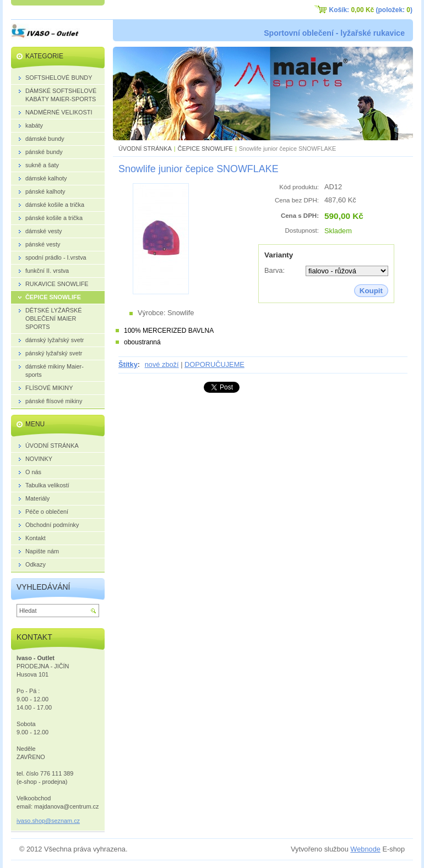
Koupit (371, 291)
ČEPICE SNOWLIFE (205, 149)
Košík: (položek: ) (371, 10)
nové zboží (162, 364)
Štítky (128, 364)
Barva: (274, 270)
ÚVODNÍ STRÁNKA (145, 149)
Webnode (365, 849)
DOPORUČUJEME (214, 364)
